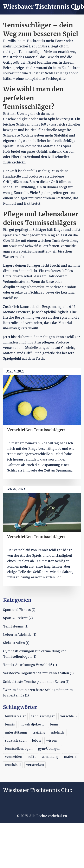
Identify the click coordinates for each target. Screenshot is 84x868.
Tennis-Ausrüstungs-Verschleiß (30, 665)
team (54, 724)
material (71, 757)
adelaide (58, 732)
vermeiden (14, 757)
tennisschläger (43, 716)
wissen (52, 740)
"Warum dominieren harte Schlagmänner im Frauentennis (38, 693)
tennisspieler (15, 716)
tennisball (13, 765)
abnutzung (50, 757)
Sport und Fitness (19, 610)
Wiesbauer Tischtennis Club (44, 7)
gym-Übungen (49, 749)
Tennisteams (16, 626)
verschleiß (68, 716)
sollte (32, 757)
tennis (10, 724)
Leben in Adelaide (20, 635)
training (39, 732)
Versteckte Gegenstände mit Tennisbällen (38, 673)
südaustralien (16, 740)
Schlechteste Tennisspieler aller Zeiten (36, 682)
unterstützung (16, 732)
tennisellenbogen (19, 749)
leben (36, 740)
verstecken (35, 765)
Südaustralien (16, 643)
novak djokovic (32, 724)
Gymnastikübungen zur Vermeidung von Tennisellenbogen (35, 654)
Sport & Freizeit (18, 618)
